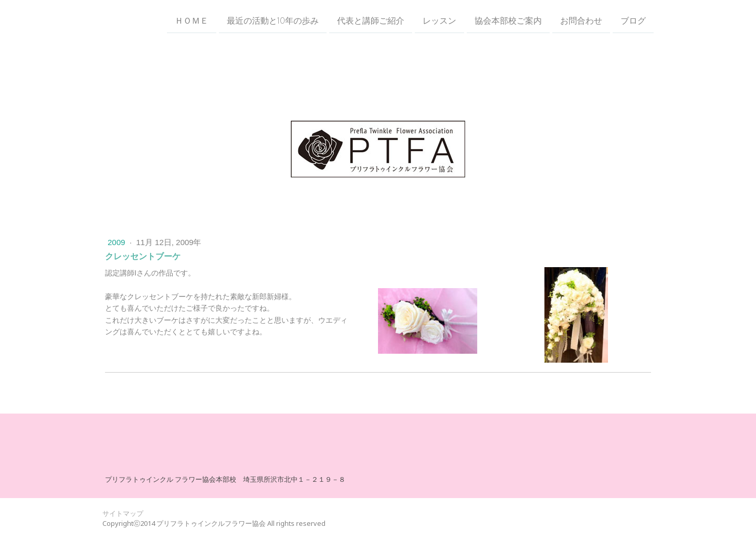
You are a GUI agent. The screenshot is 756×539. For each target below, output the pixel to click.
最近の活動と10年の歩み (273, 20)
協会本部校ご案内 (508, 20)
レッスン (439, 20)
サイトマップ (123, 513)
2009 (118, 242)
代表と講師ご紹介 (371, 20)
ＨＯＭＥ (192, 20)
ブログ (633, 20)
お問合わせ (581, 20)
